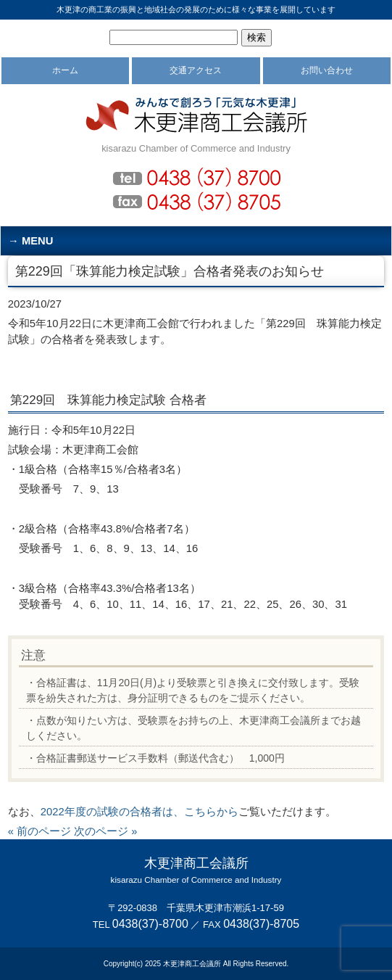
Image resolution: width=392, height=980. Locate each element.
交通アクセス (196, 70)
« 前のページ (39, 831)
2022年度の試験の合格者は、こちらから (139, 812)
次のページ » (105, 831)
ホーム (65, 70)
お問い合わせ (327, 70)
